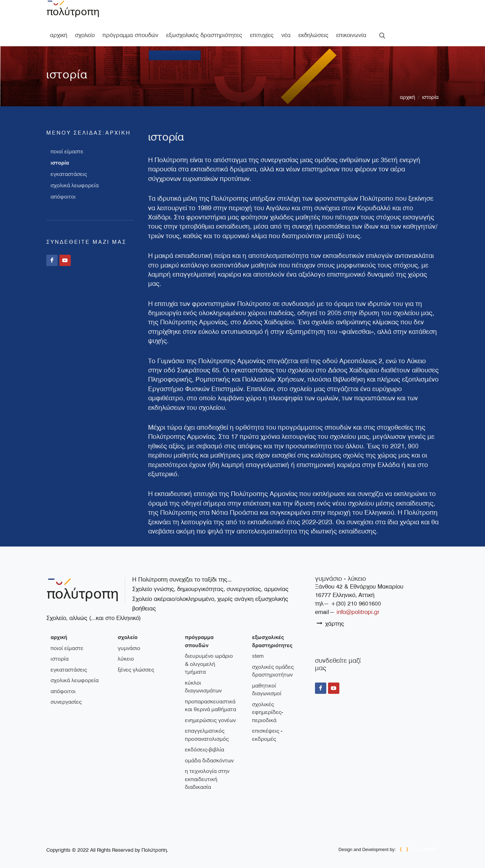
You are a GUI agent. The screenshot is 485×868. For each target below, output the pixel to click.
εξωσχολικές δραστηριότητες (272, 631)
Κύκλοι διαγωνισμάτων (203, 677)
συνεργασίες (66, 692)
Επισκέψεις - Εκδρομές (267, 725)
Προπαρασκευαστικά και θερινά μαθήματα (211, 695)
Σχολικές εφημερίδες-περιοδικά (268, 702)
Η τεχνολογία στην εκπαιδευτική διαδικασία (207, 769)
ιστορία (430, 87)
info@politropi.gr (358, 602)
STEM (258, 646)
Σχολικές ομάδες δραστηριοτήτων (273, 661)
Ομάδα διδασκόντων (209, 750)
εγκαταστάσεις (69, 164)
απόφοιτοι (63, 187)
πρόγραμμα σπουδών (199, 631)
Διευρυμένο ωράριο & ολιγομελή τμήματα (209, 654)
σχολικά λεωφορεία (75, 175)
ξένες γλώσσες (136, 660)
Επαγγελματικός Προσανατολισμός (207, 725)
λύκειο (126, 649)
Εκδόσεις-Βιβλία (204, 739)
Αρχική (407, 87)
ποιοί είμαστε (67, 141)
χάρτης (330, 613)
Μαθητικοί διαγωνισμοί (267, 680)
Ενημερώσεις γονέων (210, 710)
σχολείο (128, 627)
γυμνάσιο (129, 638)
